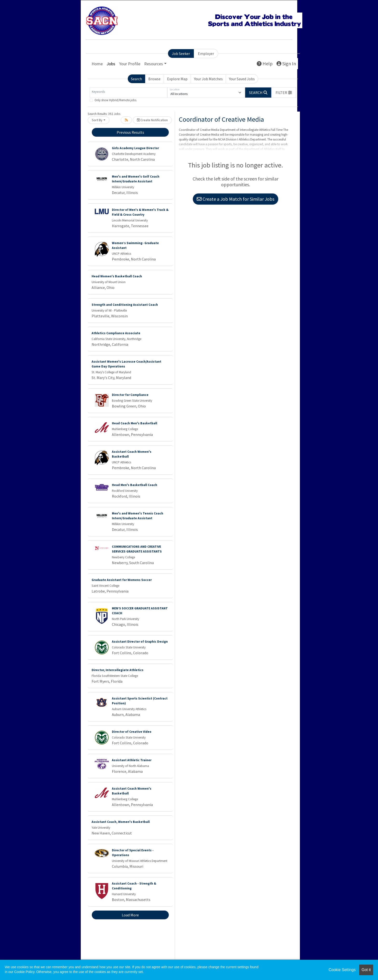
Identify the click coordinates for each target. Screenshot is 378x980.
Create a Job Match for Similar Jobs (236, 199)
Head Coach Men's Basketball (135, 423)
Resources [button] (154, 64)
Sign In (286, 63)
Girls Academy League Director (135, 148)
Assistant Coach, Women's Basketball (121, 822)
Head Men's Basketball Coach (135, 485)
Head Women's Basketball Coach (117, 276)
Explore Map (177, 79)
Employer (206, 53)
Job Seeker (181, 53)
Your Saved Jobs (242, 79)
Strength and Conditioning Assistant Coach (125, 305)
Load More (130, 915)
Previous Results (130, 132)
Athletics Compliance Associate (116, 333)
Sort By (97, 120)
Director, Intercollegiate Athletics (118, 670)
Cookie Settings (342, 970)
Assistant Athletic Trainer (132, 760)
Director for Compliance (130, 395)
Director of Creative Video (132, 732)
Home (97, 64)
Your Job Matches (208, 79)
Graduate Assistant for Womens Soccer (122, 580)
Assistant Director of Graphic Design (140, 642)
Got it (366, 970)
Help (265, 63)
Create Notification (152, 120)
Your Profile (130, 64)
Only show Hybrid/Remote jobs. (116, 100)
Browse (154, 79)
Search (136, 79)
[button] (284, 93)
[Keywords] (128, 93)
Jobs (111, 64)
